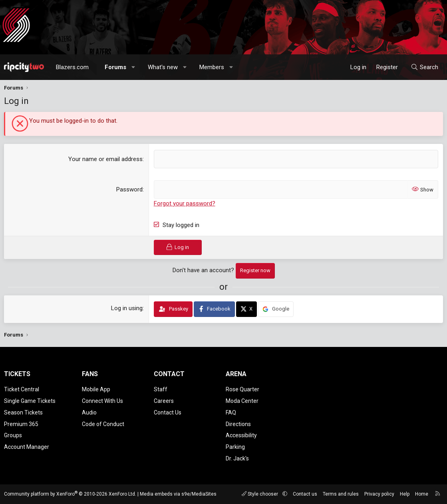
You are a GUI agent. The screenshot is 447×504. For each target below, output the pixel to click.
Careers (164, 401)
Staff (161, 389)
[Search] (424, 67)
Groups (13, 435)
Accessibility (241, 435)
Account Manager (27, 447)
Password (129, 189)
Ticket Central (22, 389)
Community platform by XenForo (70, 494)
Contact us (305, 494)
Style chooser (260, 494)
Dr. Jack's (237, 458)
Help (405, 494)
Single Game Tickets (30, 401)
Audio (89, 412)
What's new (163, 67)
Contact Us (168, 412)
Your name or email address (105, 159)
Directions (238, 424)
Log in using (127, 308)
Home (422, 494)
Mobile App (96, 389)
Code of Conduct (103, 424)
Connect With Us (102, 401)
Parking (235, 447)
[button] (134, 67)
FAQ (231, 412)
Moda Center (242, 401)
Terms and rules (341, 494)
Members (212, 67)
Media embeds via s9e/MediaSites (178, 494)
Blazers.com (72, 67)
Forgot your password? (185, 203)
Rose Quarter (242, 389)
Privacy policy (379, 494)
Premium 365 (21, 424)
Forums (115, 67)
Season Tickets (23, 412)
